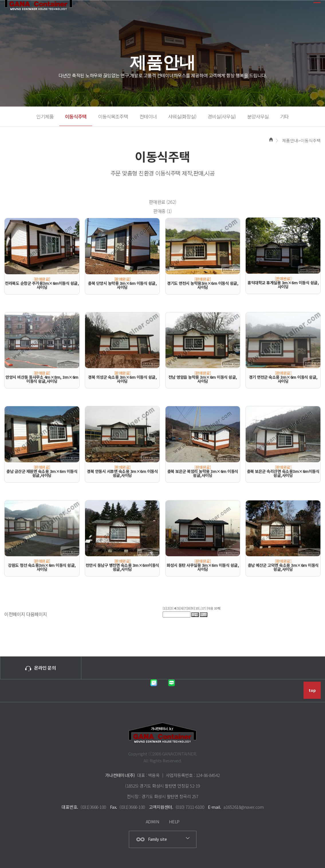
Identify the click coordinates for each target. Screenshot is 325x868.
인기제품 (45, 116)
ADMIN (153, 821)
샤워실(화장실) (182, 116)
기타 (284, 116)
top (312, 690)
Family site (157, 839)
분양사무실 (258, 116)
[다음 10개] (214, 608)
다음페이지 (37, 614)
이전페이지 (15, 614)
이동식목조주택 (113, 116)
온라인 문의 (41, 668)
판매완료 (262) (163, 202)
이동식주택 (76, 116)
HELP (174, 821)
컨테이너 (148, 116)
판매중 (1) (162, 211)
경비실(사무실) (222, 116)
